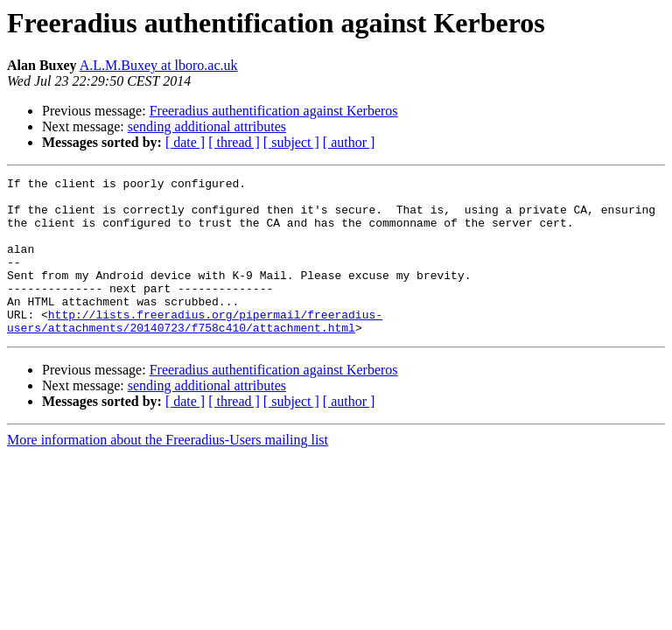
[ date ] (185, 142)
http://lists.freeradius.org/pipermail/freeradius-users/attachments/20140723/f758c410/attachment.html (195, 351)
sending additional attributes (207, 126)
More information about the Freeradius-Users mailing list (168, 471)
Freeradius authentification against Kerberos (274, 111)
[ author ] (349, 142)
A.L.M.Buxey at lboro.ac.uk (159, 65)
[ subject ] (291, 142)
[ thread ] (234, 142)
